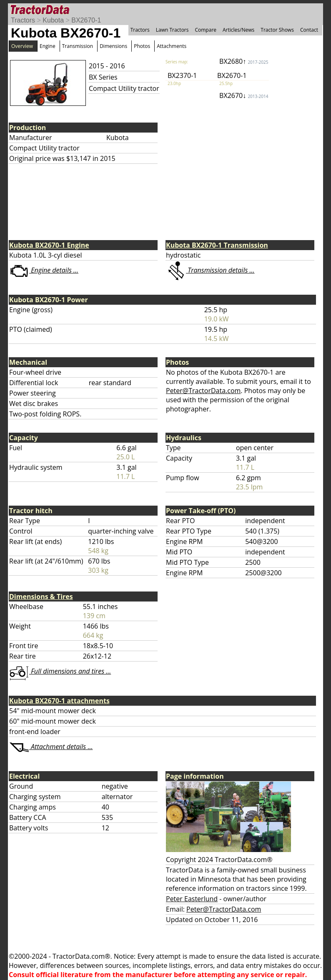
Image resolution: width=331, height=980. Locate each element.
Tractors (23, 20)
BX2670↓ (244, 95)
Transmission (78, 46)
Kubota (53, 20)
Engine (48, 46)
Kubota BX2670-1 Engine (49, 245)
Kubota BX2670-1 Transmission (217, 245)
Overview (22, 46)
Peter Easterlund (192, 899)
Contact (309, 30)
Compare (206, 30)
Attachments (172, 46)
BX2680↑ (244, 61)
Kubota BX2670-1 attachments (59, 701)
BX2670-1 (86, 20)
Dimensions (113, 46)
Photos (142, 46)
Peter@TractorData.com (203, 391)
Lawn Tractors (172, 30)
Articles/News (238, 30)
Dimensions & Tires (41, 597)
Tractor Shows (277, 30)
